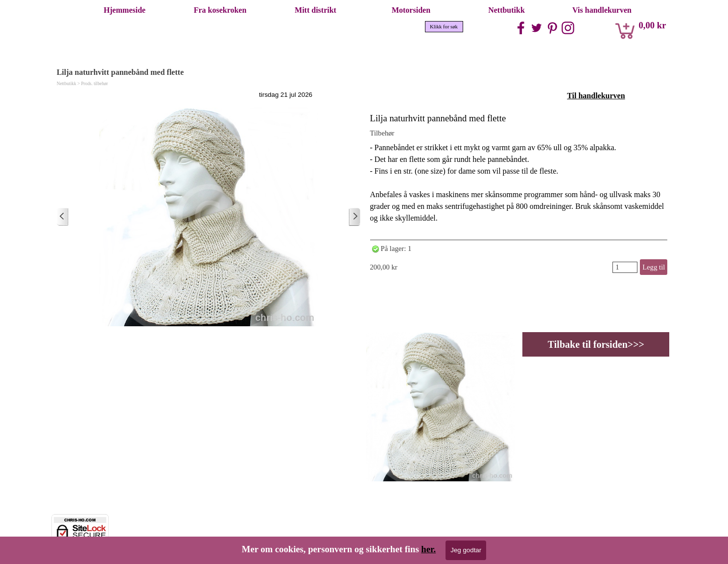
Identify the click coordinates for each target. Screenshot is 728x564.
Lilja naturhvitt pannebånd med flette (438, 118)
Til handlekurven (596, 96)
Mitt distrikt (316, 10)
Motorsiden (411, 10)
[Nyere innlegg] (63, 217)
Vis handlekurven (602, 10)
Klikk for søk (444, 27)
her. (428, 549)
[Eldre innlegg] (354, 217)
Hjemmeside (125, 10)
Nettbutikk (506, 10)
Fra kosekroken (220, 10)
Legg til (654, 267)
